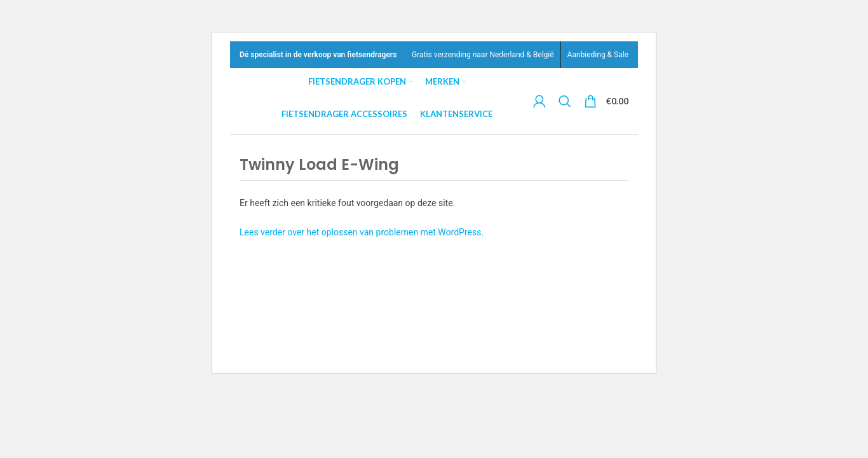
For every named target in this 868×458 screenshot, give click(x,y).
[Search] (566, 101)
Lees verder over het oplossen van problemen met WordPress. (362, 232)
